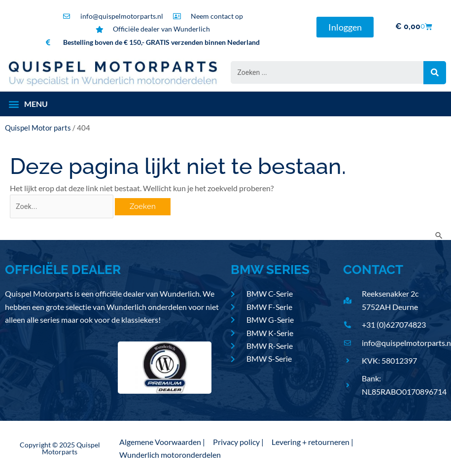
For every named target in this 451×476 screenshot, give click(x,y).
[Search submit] (435, 73)
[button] (28, 104)
